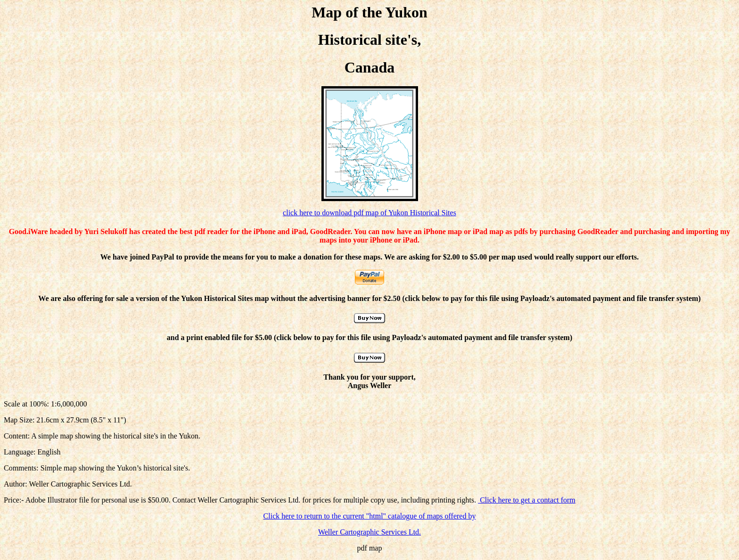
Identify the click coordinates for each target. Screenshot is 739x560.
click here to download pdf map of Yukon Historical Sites (369, 213)
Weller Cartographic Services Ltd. (369, 532)
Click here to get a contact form (527, 500)
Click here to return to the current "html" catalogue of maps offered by (370, 516)
